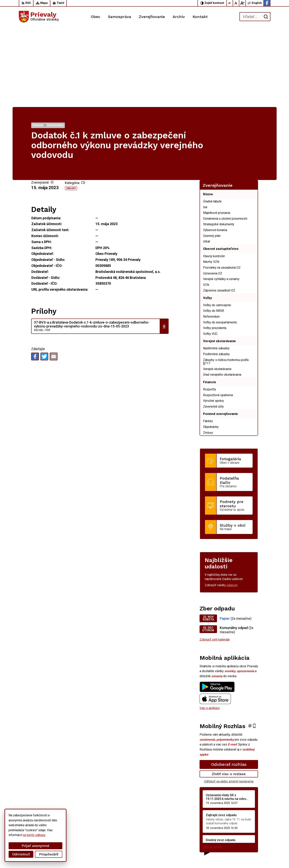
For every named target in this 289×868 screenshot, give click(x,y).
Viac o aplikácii (210, 628)
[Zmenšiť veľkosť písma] (230, 3)
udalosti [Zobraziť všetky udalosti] (232, 505)
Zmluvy (71, 108)
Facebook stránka (242, 844)
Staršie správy (212, 767)
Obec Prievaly (120, 858)
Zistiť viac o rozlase (229, 694)
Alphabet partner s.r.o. (70, 858)
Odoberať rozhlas (229, 684)
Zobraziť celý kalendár (215, 560)
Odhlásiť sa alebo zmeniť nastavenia (229, 701)
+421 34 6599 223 (242, 835)
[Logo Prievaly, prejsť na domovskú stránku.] (39, 17)
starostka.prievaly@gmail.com (250, 839)
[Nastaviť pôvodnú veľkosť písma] (236, 3)
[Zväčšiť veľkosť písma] (242, 3)
